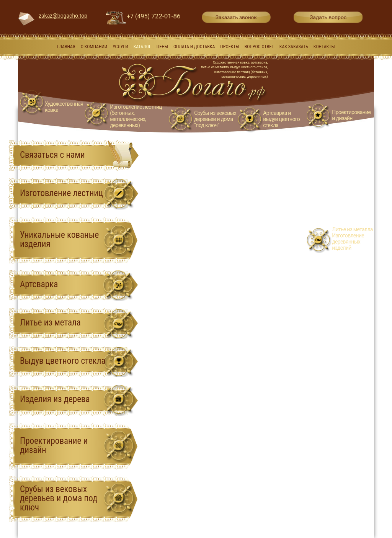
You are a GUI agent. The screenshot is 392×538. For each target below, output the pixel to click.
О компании (94, 47)
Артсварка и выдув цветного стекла (281, 119)
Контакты (324, 47)
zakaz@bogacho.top (63, 16)
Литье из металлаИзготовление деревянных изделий (352, 239)
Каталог (142, 47)
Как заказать (294, 47)
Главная (66, 47)
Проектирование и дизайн (351, 115)
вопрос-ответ (259, 47)
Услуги (120, 47)
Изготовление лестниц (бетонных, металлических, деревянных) (136, 116)
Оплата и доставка (194, 47)
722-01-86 (154, 16)
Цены (162, 47)
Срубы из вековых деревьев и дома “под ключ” (215, 119)
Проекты (229, 47)
